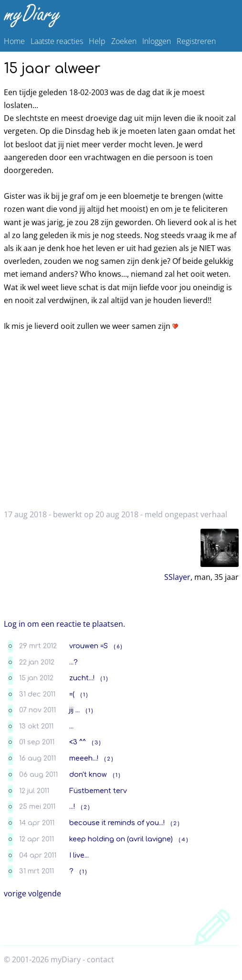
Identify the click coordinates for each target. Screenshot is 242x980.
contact (100, 959)
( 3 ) (96, 743)
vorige (15, 893)
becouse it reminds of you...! (117, 823)
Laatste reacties (57, 41)
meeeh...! (84, 758)
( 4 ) (183, 840)
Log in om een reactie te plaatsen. (64, 624)
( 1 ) (104, 679)
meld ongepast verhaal (186, 514)
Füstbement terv (98, 791)
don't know (88, 774)
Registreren (196, 41)
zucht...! (82, 678)
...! (72, 806)
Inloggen (157, 41)
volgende (45, 893)
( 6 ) (118, 647)
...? (74, 662)
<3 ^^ (78, 742)
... (71, 726)
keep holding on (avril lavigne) (121, 839)
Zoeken (124, 41)
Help (97, 41)
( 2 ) (109, 759)
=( (72, 694)
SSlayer (177, 577)
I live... (79, 855)
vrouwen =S (89, 646)
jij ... (74, 710)
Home (14, 41)
